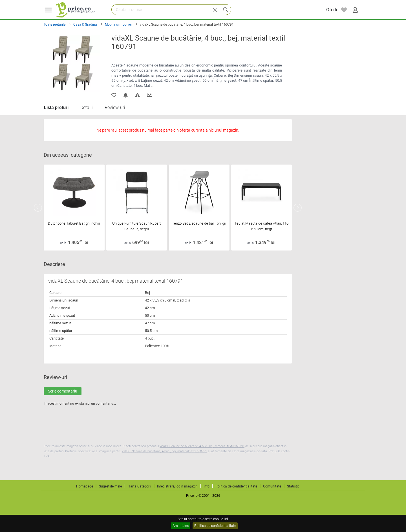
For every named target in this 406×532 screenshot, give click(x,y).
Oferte (332, 10)
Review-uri (115, 107)
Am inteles (181, 526)
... (152, 86)
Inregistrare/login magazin (177, 486)
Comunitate (272, 486)
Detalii (87, 107)
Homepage (85, 486)
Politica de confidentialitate (215, 526)
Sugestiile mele (110, 486)
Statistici (294, 486)
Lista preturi (56, 107)
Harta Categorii (139, 486)
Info (207, 486)
